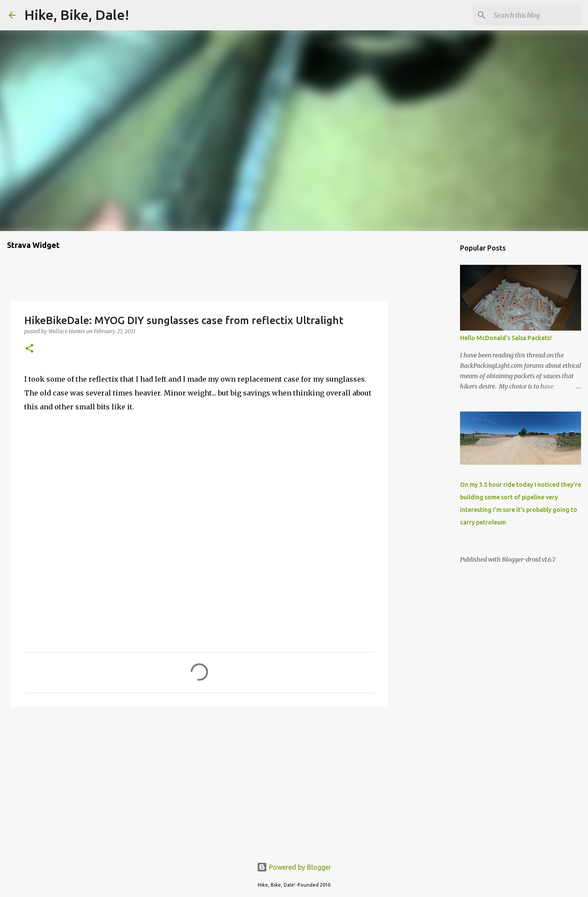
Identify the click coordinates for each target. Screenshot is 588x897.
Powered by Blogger (294, 867)
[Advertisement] (199, 781)
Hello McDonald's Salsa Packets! (506, 338)
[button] (29, 349)
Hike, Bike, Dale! (77, 15)
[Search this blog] (536, 15)
